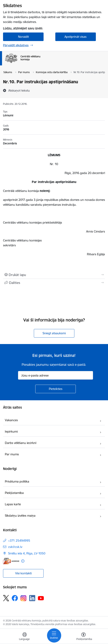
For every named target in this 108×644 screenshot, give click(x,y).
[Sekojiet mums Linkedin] (32, 598)
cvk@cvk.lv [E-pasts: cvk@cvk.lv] (15, 547)
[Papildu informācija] (23, 561)
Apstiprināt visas (75, 37)
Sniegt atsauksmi (54, 333)
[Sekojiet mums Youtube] (41, 598)
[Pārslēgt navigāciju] (54, 635)
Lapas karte (13, 504)
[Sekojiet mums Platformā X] (6, 598)
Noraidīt (23, 37)
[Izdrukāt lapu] (54, 275)
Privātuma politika (17, 481)
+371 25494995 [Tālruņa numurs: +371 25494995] (19, 541)
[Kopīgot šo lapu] (54, 283)
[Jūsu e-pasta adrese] (56, 375)
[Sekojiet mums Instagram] (24, 598)
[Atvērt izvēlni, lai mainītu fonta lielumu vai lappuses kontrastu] (83, 637)
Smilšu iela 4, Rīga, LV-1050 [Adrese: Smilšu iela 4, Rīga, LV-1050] (27, 553)
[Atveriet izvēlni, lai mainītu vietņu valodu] (25, 637)
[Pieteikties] (56, 389)
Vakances (11, 420)
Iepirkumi (11, 431)
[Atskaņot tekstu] (19, 90)
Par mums (12, 454)
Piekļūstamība (14, 493)
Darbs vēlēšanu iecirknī (21, 443)
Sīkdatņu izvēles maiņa (20, 516)
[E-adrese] (11, 561)
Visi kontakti (23, 573)
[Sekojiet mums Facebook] (15, 598)
